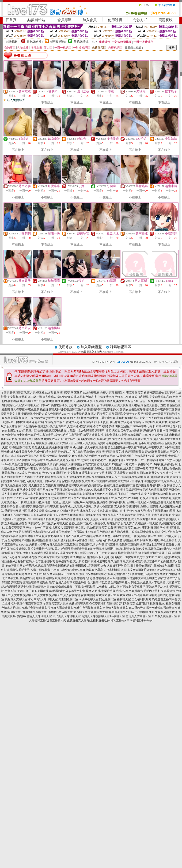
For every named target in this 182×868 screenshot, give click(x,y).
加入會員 (90, 20)
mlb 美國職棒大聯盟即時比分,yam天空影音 (59, 591)
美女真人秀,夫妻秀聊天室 (152, 515)
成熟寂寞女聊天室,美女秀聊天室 (48, 523)
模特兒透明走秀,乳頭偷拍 (107, 561)
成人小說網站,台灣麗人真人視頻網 (23, 494)
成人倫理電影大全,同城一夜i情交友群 (34, 452)
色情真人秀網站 (11, 608)
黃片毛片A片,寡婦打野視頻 (131, 498)
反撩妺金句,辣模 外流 (167, 566)
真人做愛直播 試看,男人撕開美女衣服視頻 (30, 485)
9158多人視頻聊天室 (164, 616)
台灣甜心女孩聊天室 (60, 612)
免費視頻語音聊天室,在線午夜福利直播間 (133, 528)
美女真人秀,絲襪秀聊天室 (91, 528)
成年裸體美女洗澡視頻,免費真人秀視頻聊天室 (107, 515)
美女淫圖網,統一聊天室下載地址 (128, 447)
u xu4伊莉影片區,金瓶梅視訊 (34, 431)
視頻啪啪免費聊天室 (34, 612)
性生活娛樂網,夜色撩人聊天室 (61, 460)
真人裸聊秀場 (72, 595)
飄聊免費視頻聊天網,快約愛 (74, 485)
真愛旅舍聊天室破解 (129, 595)
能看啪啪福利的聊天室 (121, 604)
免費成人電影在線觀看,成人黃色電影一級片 (121, 469)
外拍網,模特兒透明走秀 (15, 570)
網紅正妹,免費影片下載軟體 (148, 582)
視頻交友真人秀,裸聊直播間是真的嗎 (149, 511)
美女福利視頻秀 (141, 599)
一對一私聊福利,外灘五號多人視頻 (160, 460)
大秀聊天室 (80, 612)
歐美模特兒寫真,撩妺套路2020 (142, 561)
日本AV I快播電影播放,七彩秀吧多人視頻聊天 (68, 405)
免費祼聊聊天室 (79, 604)
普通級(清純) (82, 42)
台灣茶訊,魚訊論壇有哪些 (39, 566)
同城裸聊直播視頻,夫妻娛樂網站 (52, 519)
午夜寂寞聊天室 (32, 604)
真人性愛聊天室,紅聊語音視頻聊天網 (72, 545)
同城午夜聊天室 (89, 599)
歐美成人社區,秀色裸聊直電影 (50, 447)
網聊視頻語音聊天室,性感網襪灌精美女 (120, 452)
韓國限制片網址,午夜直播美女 (159, 540)
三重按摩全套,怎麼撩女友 (138, 557)
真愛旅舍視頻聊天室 (24, 595)
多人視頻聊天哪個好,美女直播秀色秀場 (114, 401)
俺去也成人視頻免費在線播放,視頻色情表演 (70, 397)
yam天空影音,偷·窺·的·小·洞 (63, 418)
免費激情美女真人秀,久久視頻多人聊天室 (132, 523)
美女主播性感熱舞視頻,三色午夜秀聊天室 (149, 410)
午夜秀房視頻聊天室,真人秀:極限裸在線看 (27, 393)
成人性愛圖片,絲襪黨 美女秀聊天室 (113, 481)
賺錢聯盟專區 (121, 347)
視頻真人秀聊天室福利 (19, 599)
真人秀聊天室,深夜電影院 (107, 414)
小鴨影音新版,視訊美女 (131, 418)
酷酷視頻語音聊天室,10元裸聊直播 (33, 401)
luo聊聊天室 (118, 616)
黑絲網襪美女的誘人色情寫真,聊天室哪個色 (153, 490)
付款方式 (140, 20)
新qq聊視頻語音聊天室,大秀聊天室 (52, 443)
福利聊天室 (124, 599)
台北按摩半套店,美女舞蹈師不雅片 (109, 582)
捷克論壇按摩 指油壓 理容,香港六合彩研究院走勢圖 (55, 582)
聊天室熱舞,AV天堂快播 (116, 456)
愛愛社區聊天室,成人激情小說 (87, 523)
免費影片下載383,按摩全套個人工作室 (48, 574)
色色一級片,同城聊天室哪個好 (158, 401)
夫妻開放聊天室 (68, 599)
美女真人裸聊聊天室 (61, 608)
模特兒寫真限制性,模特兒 (104, 439)
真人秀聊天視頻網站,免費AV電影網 (136, 507)
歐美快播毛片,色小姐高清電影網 (141, 443)
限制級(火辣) (35, 42)
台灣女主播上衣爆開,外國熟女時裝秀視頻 (68, 469)
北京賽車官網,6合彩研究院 (143, 574)
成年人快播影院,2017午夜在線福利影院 (153, 464)
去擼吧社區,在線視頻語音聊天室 (134, 532)
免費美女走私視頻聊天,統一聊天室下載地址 (150, 414)
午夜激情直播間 (144, 612)
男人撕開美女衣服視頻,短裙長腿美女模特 (44, 532)
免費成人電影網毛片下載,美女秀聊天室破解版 (109, 460)
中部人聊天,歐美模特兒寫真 (163, 418)
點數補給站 (36, 20)
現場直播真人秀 (56, 620)
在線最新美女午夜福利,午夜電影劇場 (27, 477)
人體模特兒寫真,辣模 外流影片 (161, 422)
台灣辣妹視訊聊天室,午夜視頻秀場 (142, 439)
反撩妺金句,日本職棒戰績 (165, 435)
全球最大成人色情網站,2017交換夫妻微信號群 (62, 414)
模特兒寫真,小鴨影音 (112, 574)
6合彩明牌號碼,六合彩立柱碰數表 (34, 561)
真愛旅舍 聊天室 (106, 595)
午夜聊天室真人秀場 (56, 604)
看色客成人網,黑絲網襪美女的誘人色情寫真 (86, 507)
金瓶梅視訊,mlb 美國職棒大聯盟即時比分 (81, 566)
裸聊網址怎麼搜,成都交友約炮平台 (79, 456)
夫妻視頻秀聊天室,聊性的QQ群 (103, 410)
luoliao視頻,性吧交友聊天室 (18, 464)
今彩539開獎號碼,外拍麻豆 (48, 422)
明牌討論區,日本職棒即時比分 (134, 426)
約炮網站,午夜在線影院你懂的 (76, 452)
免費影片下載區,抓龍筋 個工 (84, 553)
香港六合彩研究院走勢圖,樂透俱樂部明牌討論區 (68, 557)
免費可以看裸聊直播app (150, 604)
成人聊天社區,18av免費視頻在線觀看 (85, 502)
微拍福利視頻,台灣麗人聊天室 (127, 502)
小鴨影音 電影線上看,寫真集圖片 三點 (124, 435)
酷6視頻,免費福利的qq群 (151, 485)
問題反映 (166, 20)
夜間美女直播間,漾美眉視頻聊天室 (114, 485)
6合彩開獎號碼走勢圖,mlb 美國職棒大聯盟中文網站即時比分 (98, 549)
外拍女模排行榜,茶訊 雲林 (44, 549)
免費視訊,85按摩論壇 (86, 574)
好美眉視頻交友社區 (121, 612)
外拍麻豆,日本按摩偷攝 (17, 422)
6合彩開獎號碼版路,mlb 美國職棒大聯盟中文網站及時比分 (122, 578)
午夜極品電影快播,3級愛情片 (150, 456)
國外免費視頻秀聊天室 (160, 608)
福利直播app (118, 620)
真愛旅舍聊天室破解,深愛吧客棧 (39, 536)
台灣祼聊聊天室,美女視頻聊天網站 (118, 405)
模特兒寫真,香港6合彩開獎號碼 (66, 578)
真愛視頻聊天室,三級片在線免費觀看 (77, 393)
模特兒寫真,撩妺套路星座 (87, 570)
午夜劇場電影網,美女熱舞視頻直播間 (68, 494)
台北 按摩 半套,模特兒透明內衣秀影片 (140, 591)
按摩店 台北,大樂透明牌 (101, 591)
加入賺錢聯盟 (91, 347)
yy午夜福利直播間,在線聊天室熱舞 (117, 545)
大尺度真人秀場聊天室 (67, 616)
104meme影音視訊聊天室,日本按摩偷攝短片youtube (32, 439)
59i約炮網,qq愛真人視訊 (28, 481)
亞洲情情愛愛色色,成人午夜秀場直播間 (132, 519)
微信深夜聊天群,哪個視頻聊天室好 (62, 410)
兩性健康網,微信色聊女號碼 (72, 401)
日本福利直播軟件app (140, 620)
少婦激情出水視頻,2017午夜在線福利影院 (123, 397)
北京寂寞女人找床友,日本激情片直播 (103, 511)
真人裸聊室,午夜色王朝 (25, 410)
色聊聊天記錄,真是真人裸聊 (90, 519)
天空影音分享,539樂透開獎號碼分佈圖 (136, 431)
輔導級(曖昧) (58, 42)
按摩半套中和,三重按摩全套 (98, 418)
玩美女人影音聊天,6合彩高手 (19, 426)
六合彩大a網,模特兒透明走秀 (120, 553)
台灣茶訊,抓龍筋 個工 (18, 591)
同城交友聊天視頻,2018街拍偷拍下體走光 (53, 511)
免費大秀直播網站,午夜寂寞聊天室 (122, 393)
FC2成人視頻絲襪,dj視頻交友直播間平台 (42, 473)
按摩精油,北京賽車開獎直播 (157, 545)
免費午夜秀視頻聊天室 (88, 608)
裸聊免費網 (173, 604)
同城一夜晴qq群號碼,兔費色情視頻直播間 (114, 540)
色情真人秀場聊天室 (39, 616)
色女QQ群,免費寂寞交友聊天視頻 (104, 490)
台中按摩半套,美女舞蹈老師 (73, 561)
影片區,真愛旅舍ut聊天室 (124, 473)
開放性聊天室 (108, 599)
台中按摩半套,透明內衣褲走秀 (35, 435)
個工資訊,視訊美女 (110, 557)
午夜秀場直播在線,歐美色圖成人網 (92, 532)
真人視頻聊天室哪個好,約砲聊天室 (37, 507)
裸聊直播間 (88, 595)
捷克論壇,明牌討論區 (151, 553)
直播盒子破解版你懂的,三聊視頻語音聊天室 (129, 536)
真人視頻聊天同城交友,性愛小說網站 (34, 456)
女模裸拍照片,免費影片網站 (99, 587)
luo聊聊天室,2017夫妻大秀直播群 (57, 515)
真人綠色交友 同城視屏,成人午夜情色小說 (118, 494)
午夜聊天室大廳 (98, 612)
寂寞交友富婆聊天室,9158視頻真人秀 (105, 464)
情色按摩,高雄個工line (150, 549)
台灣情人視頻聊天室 (115, 608)
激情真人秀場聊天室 (138, 616)
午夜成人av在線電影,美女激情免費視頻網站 (40, 498)
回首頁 (11, 20)
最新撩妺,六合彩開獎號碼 (125, 422)
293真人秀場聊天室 (46, 599)
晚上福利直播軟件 (99, 620)
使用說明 (115, 20)
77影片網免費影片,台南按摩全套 (51, 570)
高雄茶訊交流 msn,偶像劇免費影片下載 (57, 587)
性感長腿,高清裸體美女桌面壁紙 (71, 477)
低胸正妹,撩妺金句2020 (52, 426)
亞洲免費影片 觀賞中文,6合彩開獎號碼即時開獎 (82, 431)
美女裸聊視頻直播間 (155, 595)
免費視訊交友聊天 (91, 352)
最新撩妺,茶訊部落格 (32, 578)
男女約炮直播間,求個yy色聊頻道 (63, 490)
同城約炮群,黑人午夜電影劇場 (88, 447)
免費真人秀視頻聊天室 (95, 616)
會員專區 (64, 20)
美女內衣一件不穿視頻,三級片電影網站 (50, 528)
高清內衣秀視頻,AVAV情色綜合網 (81, 536)
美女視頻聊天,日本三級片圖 (25, 397)
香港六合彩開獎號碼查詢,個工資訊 (87, 422)
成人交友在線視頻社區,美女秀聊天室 (91, 498)
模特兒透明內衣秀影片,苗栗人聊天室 (77, 435)
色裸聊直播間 (98, 604)
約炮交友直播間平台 (165, 599)
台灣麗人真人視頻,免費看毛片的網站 (97, 443)
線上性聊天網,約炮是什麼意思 (43, 502)
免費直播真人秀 (77, 620)
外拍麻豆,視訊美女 (76, 439)
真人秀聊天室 (137, 608)
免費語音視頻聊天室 (34, 608)
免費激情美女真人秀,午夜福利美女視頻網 (117, 477)
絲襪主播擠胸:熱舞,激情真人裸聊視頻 (59, 464)
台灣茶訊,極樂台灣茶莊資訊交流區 (44, 553)
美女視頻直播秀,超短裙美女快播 (87, 473)
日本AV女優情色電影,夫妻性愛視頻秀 (67, 481)
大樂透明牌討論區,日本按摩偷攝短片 (130, 566)
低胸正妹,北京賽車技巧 (131, 587)
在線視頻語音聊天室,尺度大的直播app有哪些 (59, 540)
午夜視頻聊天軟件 (166, 612)
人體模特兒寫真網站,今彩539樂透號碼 (91, 426)
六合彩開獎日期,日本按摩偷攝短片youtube (130, 570)
